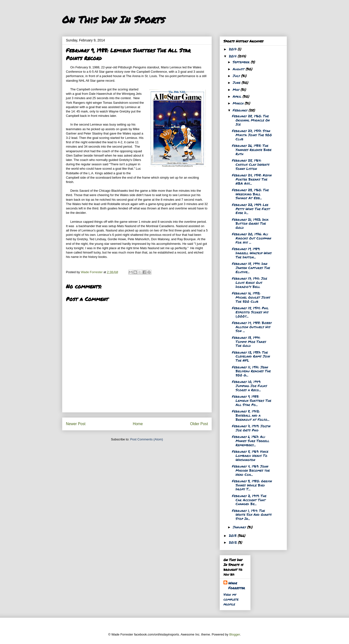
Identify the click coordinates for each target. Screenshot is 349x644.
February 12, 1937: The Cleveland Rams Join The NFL (251, 356)
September (242, 62)
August (239, 69)
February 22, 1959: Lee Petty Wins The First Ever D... (251, 209)
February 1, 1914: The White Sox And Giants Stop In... (252, 515)
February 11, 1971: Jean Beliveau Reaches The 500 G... (251, 371)
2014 (233, 56)
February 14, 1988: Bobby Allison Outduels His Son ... (252, 327)
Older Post (199, 424)
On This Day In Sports (113, 20)
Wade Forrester (237, 585)
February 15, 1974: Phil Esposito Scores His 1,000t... (250, 312)
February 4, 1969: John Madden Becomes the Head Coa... (251, 470)
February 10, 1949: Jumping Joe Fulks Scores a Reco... (250, 386)
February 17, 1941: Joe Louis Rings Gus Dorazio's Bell (250, 282)
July (237, 76)
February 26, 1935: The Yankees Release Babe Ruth (252, 150)
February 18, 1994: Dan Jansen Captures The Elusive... (251, 268)
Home (138, 424)
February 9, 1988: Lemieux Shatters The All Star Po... (252, 400)
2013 (233, 535)
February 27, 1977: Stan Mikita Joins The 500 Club (252, 135)
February (241, 110)
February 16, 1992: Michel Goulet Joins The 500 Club (251, 297)
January (240, 527)
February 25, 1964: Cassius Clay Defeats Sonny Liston (251, 164)
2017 (233, 49)
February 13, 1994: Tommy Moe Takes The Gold (249, 342)
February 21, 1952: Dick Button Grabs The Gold (250, 223)
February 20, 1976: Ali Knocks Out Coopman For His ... (252, 238)
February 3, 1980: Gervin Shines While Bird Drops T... (252, 485)
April (238, 96)
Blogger (235, 634)
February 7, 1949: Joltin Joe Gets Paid (251, 428)
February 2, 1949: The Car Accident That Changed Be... (249, 500)
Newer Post (76, 424)
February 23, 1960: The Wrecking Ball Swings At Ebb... (250, 194)
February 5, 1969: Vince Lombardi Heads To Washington (250, 455)
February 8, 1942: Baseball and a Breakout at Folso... (251, 415)
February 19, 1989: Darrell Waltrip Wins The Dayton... (252, 253)
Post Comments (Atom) (147, 439)
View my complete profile (231, 599)
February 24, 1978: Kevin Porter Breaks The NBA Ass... (252, 179)
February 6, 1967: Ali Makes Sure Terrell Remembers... (251, 441)
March (239, 103)
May (237, 89)
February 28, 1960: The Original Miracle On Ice (251, 120)
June (237, 82)
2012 (233, 542)
